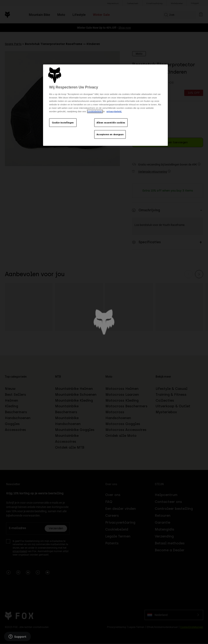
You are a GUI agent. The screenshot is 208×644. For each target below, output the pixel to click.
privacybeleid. (114, 111)
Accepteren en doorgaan (110, 134)
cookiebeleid (95, 111)
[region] (105, 105)
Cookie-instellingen (63, 123)
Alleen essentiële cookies (111, 123)
